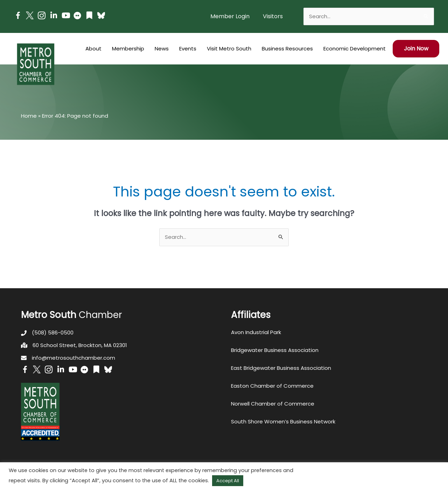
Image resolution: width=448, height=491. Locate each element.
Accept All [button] (228, 481)
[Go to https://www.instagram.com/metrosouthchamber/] (42, 17)
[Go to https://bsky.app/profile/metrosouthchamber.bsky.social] (101, 15)
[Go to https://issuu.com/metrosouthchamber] (89, 16)
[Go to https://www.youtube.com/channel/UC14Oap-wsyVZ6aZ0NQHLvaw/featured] (65, 16)
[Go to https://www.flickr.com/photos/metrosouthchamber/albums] (77, 17)
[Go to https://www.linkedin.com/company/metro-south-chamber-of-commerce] (54, 16)
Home (29, 116)
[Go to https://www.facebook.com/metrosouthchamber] (18, 17)
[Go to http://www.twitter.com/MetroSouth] (30, 15)
